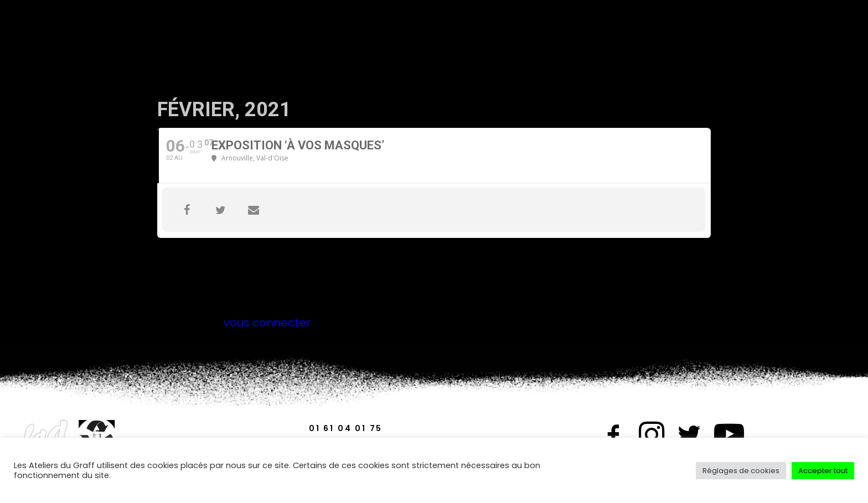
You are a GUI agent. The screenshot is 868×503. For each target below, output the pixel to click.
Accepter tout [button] (823, 471)
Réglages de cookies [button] (741, 471)
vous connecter (267, 323)
